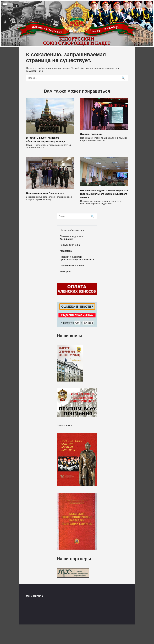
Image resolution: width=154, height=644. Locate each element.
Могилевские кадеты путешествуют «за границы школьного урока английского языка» (104, 194)
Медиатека (66, 251)
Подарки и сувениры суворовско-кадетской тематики (77, 258)
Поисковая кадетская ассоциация (71, 238)
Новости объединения (72, 230)
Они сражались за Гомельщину (45, 193)
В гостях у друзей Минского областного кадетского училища (45, 139)
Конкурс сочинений (70, 245)
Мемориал (66, 272)
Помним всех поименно (73, 266)
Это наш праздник (91, 134)
